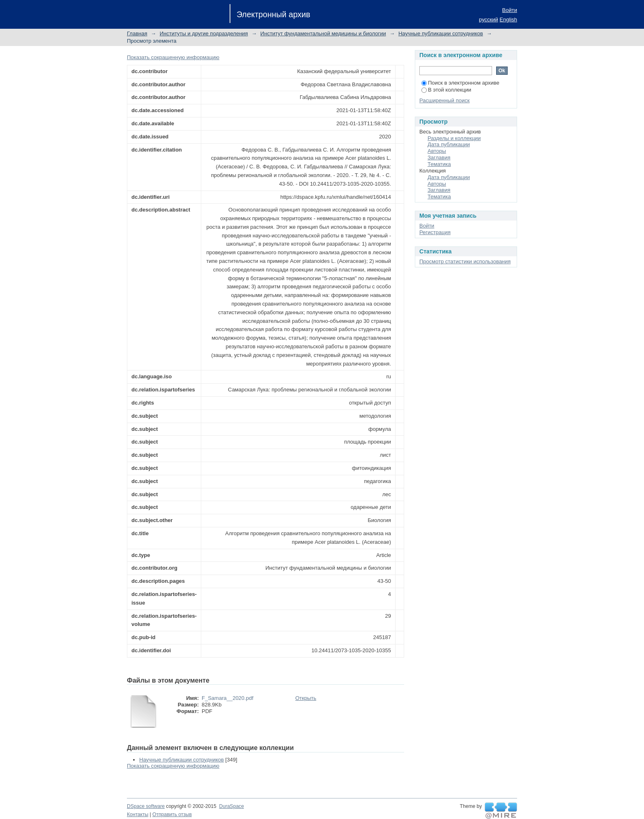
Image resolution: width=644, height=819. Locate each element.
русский (489, 20)
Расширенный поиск (444, 100)
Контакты (138, 814)
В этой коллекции (446, 90)
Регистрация (435, 232)
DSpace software (146, 806)
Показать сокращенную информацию (173, 57)
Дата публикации (449, 144)
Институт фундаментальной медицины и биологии (323, 33)
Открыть (306, 698)
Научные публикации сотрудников (441, 33)
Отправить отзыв (172, 814)
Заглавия (439, 158)
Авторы (437, 151)
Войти (510, 10)
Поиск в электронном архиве (460, 83)
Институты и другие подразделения (204, 33)
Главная (137, 33)
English (508, 20)
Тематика (439, 164)
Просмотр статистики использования (465, 261)
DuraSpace (231, 806)
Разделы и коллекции (454, 138)
